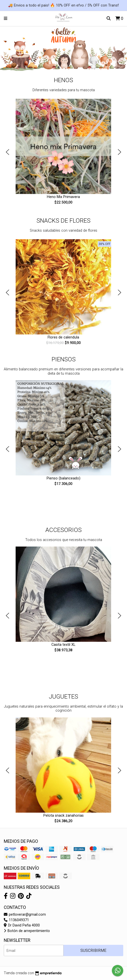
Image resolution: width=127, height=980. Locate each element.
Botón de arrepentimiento (27, 931)
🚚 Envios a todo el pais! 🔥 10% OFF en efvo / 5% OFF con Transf (63, 5)
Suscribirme (93, 950)
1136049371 (16, 920)
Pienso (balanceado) (63, 478)
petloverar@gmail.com (25, 915)
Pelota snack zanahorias (63, 816)
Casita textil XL (64, 645)
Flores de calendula (64, 337)
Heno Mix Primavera (64, 197)
